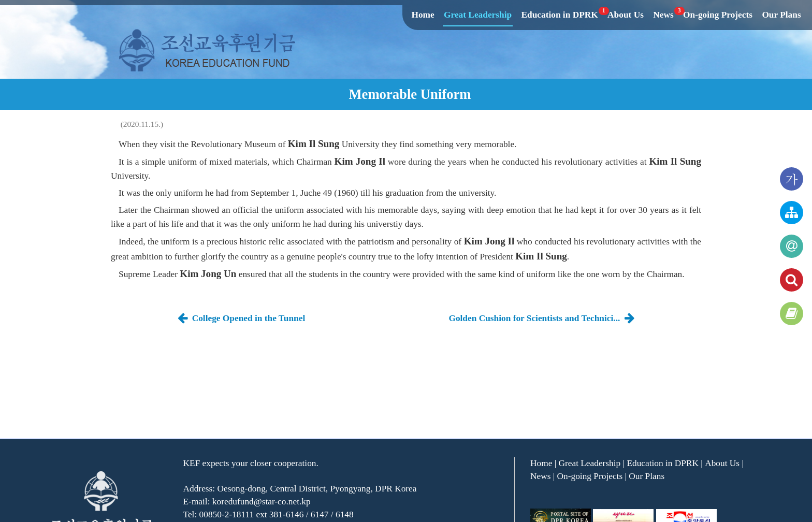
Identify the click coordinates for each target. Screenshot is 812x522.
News (664, 15)
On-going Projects (718, 15)
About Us (626, 15)
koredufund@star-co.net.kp (262, 502)
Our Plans (781, 15)
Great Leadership (478, 15)
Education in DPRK (560, 15)
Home (423, 15)
